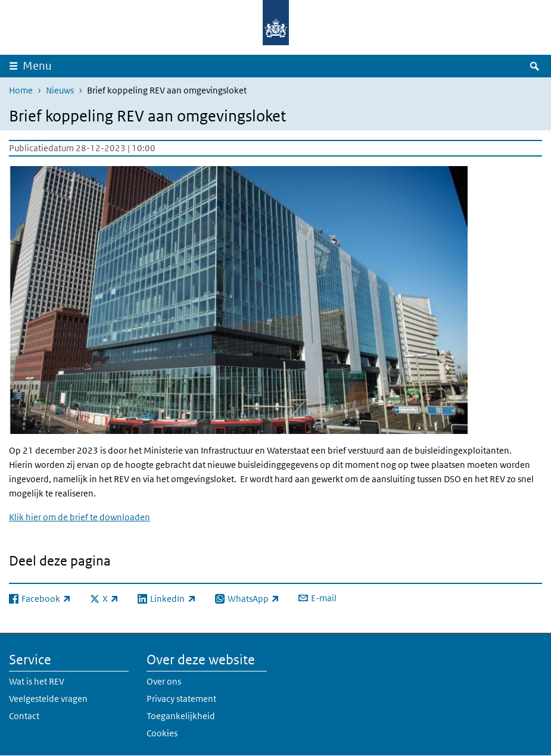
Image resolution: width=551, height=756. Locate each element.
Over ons (164, 681)
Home (21, 90)
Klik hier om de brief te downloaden (80, 517)
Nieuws (60, 90)
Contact (24, 716)
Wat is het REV (37, 681)
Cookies (162, 733)
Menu (37, 66)
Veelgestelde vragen (48, 699)
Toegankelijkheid (181, 716)
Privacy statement (181, 699)
